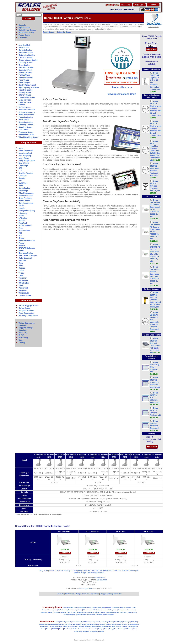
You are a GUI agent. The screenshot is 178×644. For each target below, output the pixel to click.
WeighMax (23, 290)
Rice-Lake (67, 629)
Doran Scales (24, 188)
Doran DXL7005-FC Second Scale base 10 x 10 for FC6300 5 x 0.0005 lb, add (155, 276)
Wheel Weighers (109, 615)
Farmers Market (25, 73)
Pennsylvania (133, 627)
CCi (20, 171)
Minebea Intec (24, 231)
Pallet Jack (123, 612)
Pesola (21, 243)
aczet (57, 622)
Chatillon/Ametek (26, 173)
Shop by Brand (29, 143)
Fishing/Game (24, 75)
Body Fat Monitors (26, 311)
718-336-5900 (102, 580)
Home (132, 570)
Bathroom (116, 608)
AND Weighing (25, 156)
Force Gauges (24, 82)
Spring (66, 615)
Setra (21, 265)
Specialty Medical (26, 125)
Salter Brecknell (25, 258)
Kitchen (63, 612)
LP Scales (23, 218)
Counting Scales (25, 63)
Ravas (21, 251)
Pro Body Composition (28, 316)
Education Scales (26, 68)
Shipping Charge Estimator (102, 570)
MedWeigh (23, 223)
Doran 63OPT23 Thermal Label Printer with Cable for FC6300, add (155, 346)
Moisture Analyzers (27, 112)
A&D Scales (87, 622)
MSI (20, 233)
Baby (103, 608)
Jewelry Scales (25, 92)
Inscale (21, 208)
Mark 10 (22, 221)
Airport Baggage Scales (28, 306)
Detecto (22, 178)
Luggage (97, 612)
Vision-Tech (78, 631)
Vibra (21, 285)
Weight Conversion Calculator (93, 573)
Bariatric (109, 608)
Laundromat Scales (27, 97)
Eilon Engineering (26, 193)
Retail (135, 612)
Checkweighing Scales (28, 60)
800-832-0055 (100, 578)
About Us (60, 594)
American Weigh (25, 153)
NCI (20, 236)
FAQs (80, 570)
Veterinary (100, 615)
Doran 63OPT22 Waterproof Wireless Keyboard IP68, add (155, 171)
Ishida (21, 216)
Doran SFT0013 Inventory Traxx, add (154, 426)
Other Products (29, 300)
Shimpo (22, 268)
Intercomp (23, 213)
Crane (80, 610)
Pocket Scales (24, 35)
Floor (120, 610)
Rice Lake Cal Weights (28, 256)
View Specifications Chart (122, 94)
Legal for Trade (25, 100)
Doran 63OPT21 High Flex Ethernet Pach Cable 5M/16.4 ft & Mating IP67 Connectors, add (155, 151)
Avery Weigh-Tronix (27, 161)
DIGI (20, 181)
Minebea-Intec (107, 627)
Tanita (21, 270)
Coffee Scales (24, 308)
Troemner (23, 278)
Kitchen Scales (25, 95)
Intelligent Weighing (27, 211)
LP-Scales (74, 627)
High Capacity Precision (29, 87)
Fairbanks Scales (26, 196)
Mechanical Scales (26, 33)
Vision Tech (23, 288)
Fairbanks (102, 624)
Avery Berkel (24, 158)
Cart (46, 570)
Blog (20, 340)
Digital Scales (24, 28)
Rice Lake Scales (26, 253)
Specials (22, 25)
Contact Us (53, 570)
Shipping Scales (25, 127)
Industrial (44, 612)
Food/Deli (94, 610)
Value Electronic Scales (71, 608)
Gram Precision (25, 198)
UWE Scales (24, 283)
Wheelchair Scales (26, 135)
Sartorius (22, 261)
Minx (20, 228)
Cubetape (23, 176)
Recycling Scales (26, 122)
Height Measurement (27, 85)
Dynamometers (103, 610)
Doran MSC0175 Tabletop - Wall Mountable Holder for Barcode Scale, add (154, 322)
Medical (103, 612)
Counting (74, 610)
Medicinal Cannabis (27, 110)
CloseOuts (23, 38)
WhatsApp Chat (86, 589)
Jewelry (50, 612)
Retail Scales (24, 120)
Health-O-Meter (122, 624)
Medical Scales (25, 107)
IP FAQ (21, 335)
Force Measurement (129, 610)
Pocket (130, 612)
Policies (87, 570)
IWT (47, 627)
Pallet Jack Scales (26, 115)
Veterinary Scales (26, 132)
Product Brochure (122, 87)
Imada (21, 206)
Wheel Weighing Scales (28, 137)
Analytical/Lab (24, 45)
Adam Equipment (26, 151)
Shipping (72, 615)
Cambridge (23, 166)
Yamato (101, 631)
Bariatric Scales (25, 50)
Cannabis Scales (25, 58)
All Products (70, 594)
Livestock (57, 612)
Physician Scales (26, 117)
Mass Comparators (26, 313)
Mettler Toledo (97, 627)
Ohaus (21, 238)
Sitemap (22, 343)
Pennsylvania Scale (27, 241)
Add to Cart (65, 553)
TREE (21, 275)
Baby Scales (24, 48)
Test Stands (23, 130)
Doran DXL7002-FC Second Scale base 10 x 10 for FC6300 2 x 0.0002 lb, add (155, 254)
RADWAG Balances (27, 248)
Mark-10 (81, 627)
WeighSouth (24, 293)
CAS (20, 168)
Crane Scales (24, 65)
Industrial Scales (25, 90)
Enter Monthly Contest (68, 570)
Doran (75, 624)
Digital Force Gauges (27, 30)
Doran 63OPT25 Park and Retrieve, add (155, 413)
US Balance (23, 280)
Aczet (21, 148)
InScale (52, 627)
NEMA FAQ (23, 338)
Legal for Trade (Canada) (85, 612)
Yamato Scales (25, 295)
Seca (21, 263)
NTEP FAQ (23, 333)
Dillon (21, 186)
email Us (132, 78)
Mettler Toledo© (25, 226)
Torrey (21, 273)
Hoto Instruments (26, 203)
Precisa (22, 246)
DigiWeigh (23, 183)
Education (86, 610)
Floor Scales (24, 80)
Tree (115, 629)
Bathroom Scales (26, 53)
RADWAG (55, 629)
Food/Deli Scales (26, 77)
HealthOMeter (24, 201)
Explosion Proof (25, 70)
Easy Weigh (23, 191)
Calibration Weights (27, 55)
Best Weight (24, 163)
